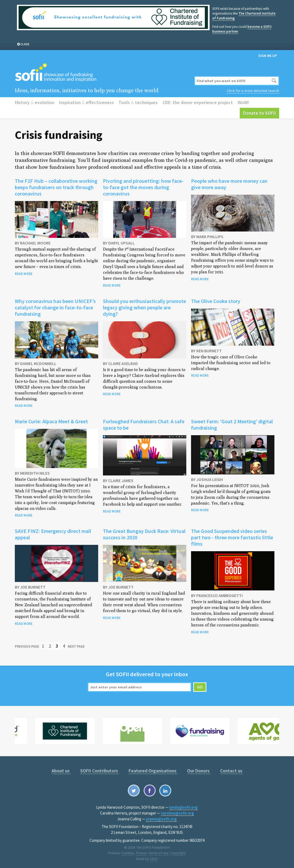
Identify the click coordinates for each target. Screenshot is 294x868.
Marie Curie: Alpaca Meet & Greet (51, 421)
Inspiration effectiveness (86, 102)
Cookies (128, 853)
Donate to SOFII (260, 113)
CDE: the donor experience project (198, 102)
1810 (153, 859)
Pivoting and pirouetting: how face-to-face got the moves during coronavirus (143, 187)
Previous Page (27, 646)
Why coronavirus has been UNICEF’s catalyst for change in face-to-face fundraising (55, 307)
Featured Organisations (153, 771)
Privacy (141, 853)
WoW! (243, 102)
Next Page (76, 646)
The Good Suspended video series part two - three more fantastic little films (232, 537)
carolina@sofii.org (177, 813)
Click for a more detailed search (253, 91)
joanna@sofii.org (161, 819)
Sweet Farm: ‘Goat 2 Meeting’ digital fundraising (232, 424)
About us (61, 771)
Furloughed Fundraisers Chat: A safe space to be (144, 424)
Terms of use (158, 853)
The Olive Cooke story (216, 301)
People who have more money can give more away (229, 184)
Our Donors (199, 771)
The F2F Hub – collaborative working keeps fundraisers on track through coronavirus (56, 187)
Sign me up (268, 56)
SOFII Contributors (100, 771)
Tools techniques (138, 102)
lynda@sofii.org (184, 807)
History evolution (35, 102)
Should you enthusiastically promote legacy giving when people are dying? (144, 307)
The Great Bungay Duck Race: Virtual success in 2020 (144, 534)
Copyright (178, 853)
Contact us (231, 771)
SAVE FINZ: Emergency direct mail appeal (53, 534)
